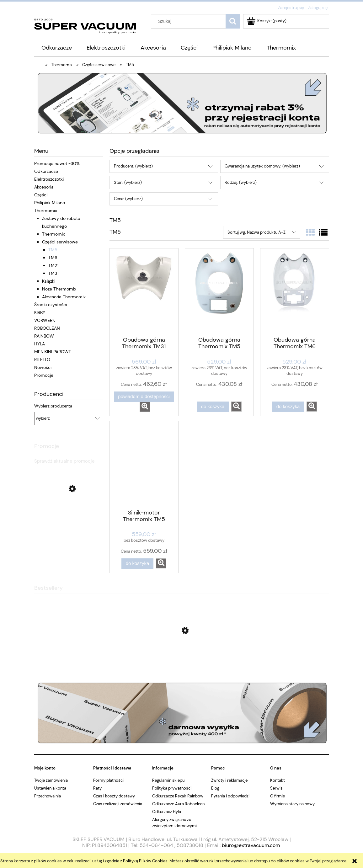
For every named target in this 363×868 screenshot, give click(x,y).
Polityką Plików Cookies (145, 861)
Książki (49, 281)
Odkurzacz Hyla (167, 812)
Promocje (44, 375)
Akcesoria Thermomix (64, 297)
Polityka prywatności (172, 788)
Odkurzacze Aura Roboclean (178, 804)
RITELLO (42, 359)
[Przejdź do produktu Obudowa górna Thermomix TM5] (219, 292)
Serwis (276, 788)
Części (41, 195)
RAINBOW (44, 336)
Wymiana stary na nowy (292, 804)
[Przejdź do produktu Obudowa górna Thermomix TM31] (144, 292)
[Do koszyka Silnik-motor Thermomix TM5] (137, 564)
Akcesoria (44, 187)
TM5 (53, 250)
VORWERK (45, 320)
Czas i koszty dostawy (114, 796)
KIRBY (40, 312)
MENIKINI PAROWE (53, 352)
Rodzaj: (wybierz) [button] (241, 182)
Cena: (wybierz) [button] (128, 199)
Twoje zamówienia (51, 780)
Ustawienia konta (50, 788)
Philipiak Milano (50, 203)
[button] (145, 407)
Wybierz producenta (53, 406)
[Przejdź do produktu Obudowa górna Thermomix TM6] (295, 292)
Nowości (43, 367)
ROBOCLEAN (47, 328)
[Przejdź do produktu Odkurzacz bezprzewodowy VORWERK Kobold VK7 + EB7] (69, 530)
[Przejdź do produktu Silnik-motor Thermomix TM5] (144, 465)
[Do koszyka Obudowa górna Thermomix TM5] (213, 407)
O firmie (278, 796)
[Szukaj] (233, 21)
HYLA (40, 344)
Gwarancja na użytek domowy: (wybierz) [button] (262, 166)
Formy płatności (108, 780)
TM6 (53, 258)
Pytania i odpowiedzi (230, 796)
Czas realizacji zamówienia (118, 804)
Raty (97, 788)
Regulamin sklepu (168, 780)
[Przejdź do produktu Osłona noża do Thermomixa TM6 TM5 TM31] (182, 660)
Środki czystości (51, 305)
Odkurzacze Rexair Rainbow (178, 796)
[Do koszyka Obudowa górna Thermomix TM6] (288, 407)
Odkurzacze (46, 171)
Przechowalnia (48, 796)
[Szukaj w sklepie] (190, 21)
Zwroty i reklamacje (229, 780)
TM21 (53, 265)
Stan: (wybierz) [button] (128, 182)
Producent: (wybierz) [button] (133, 166)
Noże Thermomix (59, 289)
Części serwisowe (60, 242)
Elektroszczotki (49, 179)
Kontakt (278, 780)
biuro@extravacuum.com (251, 845)
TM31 (53, 273)
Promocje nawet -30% (57, 163)
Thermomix (46, 210)
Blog (215, 788)
